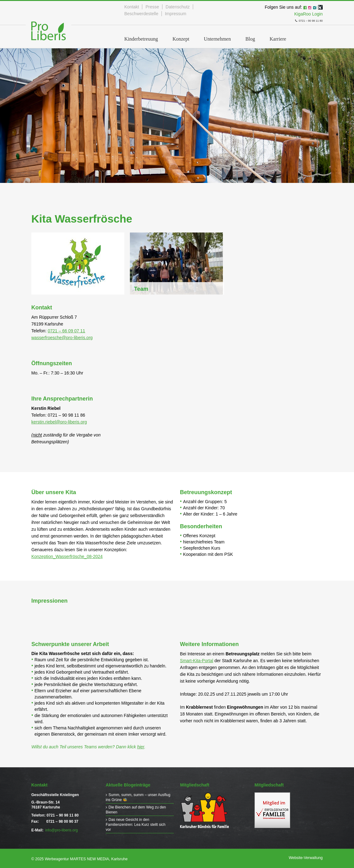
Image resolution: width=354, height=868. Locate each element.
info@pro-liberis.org (62, 829)
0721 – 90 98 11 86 (66, 414)
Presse (152, 7)
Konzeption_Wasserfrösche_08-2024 (67, 555)
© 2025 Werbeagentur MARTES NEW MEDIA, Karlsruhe (78, 858)
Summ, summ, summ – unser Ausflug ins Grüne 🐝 (131, 796)
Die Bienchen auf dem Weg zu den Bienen (136, 808)
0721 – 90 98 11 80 (301, 20)
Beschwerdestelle (141, 14)
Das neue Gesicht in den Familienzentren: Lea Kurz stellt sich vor (136, 822)
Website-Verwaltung (306, 857)
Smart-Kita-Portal (197, 659)
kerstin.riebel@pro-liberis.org (59, 421)
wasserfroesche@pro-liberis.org (62, 336)
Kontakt (132, 7)
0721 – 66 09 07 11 (66, 330)
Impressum (176, 14)
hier (141, 746)
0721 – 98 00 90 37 (62, 820)
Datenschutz (178, 7)
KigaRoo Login (308, 13)
